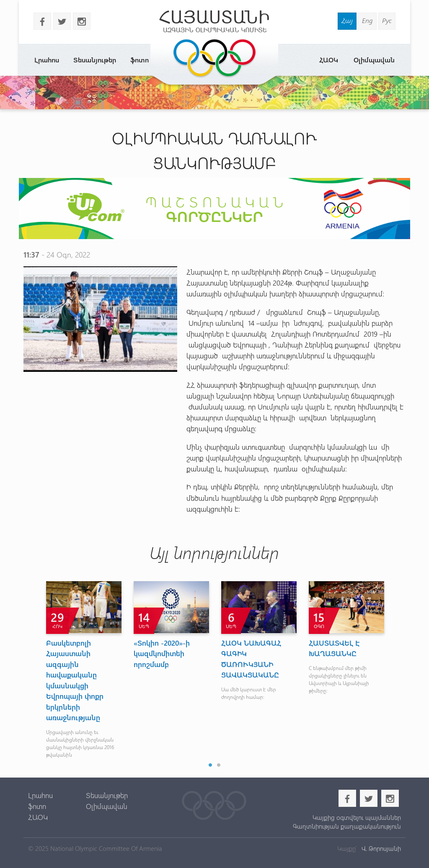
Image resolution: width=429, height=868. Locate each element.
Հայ (347, 20)
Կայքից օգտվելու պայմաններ (357, 817)
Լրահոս (47, 60)
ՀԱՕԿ (329, 60)
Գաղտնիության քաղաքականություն (347, 826)
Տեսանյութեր (95, 60)
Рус (387, 20)
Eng (367, 20)
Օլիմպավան (374, 60)
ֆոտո (140, 60)
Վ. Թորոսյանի (380, 848)
